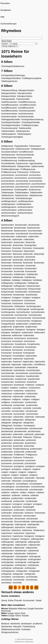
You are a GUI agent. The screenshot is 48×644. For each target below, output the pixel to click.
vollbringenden (8, 542)
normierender (19, 414)
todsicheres (27, 530)
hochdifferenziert (26, 152)
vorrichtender (19, 580)
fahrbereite (15, 624)
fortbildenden (32, 274)
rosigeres (22, 472)
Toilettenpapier (8, 193)
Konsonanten (29, 600)
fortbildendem (20, 274)
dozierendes (18, 260)
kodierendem (27, 332)
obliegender (17, 423)
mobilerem (30, 385)
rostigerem (32, 472)
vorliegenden (34, 571)
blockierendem (8, 225)
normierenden (31, 411)
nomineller (37, 408)
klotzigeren (31, 330)
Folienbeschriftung (9, 90)
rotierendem (18, 478)
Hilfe (2, 17)
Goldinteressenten (9, 102)
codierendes (29, 239)
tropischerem (7, 533)
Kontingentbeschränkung (32, 119)
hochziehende (7, 315)
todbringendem (37, 522)
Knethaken (26, 629)
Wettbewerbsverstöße (11, 629)
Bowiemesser (7, 231)
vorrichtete (17, 583)
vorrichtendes (31, 580)
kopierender (29, 359)
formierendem (31, 268)
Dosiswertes (17, 251)
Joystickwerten (8, 330)
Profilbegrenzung (28, 169)
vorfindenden (33, 565)
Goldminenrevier (23, 149)
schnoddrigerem (30, 481)
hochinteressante (26, 114)
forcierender (6, 268)
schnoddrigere (22, 484)
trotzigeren (40, 536)
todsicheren (31, 527)
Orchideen (18, 426)
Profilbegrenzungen (30, 125)
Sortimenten (40, 513)
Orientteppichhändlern (11, 122)
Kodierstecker (7, 338)
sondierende (7, 501)
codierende (6, 239)
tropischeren (19, 533)
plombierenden (36, 428)
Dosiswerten (39, 248)
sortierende (31, 510)
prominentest (30, 463)
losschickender (36, 373)
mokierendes (30, 396)
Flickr (23, 613)
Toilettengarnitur (23, 131)
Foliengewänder (8, 99)
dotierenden (6, 254)
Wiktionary (22, 609)
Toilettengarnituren (9, 81)
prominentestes (8, 184)
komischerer (18, 341)
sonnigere (28, 504)
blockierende (34, 225)
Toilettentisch (39, 530)
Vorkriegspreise (8, 571)
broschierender (36, 234)
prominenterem (8, 175)
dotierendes (39, 254)
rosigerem (27, 469)
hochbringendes (8, 312)
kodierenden (40, 332)
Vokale (39, 600)
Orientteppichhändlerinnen (13, 66)
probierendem (36, 449)
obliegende (6, 423)
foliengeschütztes (25, 96)
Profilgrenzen (31, 455)
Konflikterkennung (9, 161)
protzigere (40, 466)
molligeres (6, 402)
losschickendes (8, 376)
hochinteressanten (9, 114)
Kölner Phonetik (15, 600)
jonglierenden (35, 324)
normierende (7, 414)
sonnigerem (6, 504)
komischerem (20, 338)
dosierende (30, 242)
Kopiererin (17, 362)
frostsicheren (30, 300)
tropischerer (6, 536)
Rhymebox (5, 3)
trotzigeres (25, 539)
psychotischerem (23, 184)
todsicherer (16, 530)
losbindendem (7, 367)
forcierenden (19, 266)
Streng (4, 600)
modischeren (7, 391)
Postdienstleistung (21, 449)
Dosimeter (17, 248)
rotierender (6, 481)
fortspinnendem (33, 286)
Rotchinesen (7, 478)
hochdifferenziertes (10, 111)
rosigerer (13, 472)
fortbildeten (6, 280)
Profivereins (28, 458)
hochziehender (21, 315)
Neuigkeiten (6, 10)
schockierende (8, 490)
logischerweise (36, 163)
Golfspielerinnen (38, 149)
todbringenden (7, 524)
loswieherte (32, 382)
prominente (31, 460)
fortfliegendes (20, 286)
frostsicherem (17, 300)
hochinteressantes (26, 117)
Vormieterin (6, 577)
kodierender (17, 335)
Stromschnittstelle (22, 522)
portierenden (19, 440)
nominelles (6, 411)
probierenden (7, 452)
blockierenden (21, 225)
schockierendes (36, 490)
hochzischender (8, 321)
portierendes (18, 443)
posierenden (7, 446)
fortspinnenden (8, 289)
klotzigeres (16, 332)
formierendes (7, 274)
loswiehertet (19, 385)
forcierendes (18, 268)
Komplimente (21, 344)
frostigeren (17, 298)
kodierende (6, 335)
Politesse (37, 437)
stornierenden (7, 519)
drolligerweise (7, 146)
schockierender (22, 490)
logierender (16, 364)
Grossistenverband (9, 152)
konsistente (6, 350)
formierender (31, 271)
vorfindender (18, 568)
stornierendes (7, 522)
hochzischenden (24, 318)
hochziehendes (35, 315)
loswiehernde (21, 379)
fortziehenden (35, 292)
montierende (7, 405)
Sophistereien (7, 190)
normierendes (32, 414)
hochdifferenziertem (10, 105)
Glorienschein (7, 306)
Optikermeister (38, 166)
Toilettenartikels (8, 131)
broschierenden (8, 234)
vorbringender (7, 559)
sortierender (6, 513)
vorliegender (18, 574)
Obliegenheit (7, 426)
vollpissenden (34, 545)
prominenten (19, 460)
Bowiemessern (34, 228)
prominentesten (8, 181)
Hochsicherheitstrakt (25, 155)
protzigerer (6, 469)
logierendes (27, 364)
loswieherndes (7, 382)
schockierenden (38, 487)
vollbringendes (8, 545)
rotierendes (17, 481)
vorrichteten (6, 583)
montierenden (31, 402)
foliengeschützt (8, 149)
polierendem (7, 434)
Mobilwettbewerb (9, 166)
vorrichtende (7, 580)
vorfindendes (30, 568)
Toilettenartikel (25, 128)
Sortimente (6, 516)
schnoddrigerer (36, 484)
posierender (29, 446)
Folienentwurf (35, 146)
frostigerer (36, 298)
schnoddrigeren (8, 484)
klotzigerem (20, 330)
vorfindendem (21, 565)
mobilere (5, 388)
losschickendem (33, 370)
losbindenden (20, 367)
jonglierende (7, 327)
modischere (19, 391)
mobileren (40, 385)
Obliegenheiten (24, 166)
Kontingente (6, 356)
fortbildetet (38, 280)
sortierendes (18, 513)
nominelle (27, 408)
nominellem (6, 408)
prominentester (36, 181)
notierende (29, 417)
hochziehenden (38, 312)
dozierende (30, 257)
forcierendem (7, 266)
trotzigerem (29, 536)
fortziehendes (31, 295)
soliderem (5, 492)
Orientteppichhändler (31, 122)
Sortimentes (17, 516)
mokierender (18, 396)
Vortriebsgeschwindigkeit (12, 137)
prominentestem (35, 178)
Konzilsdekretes (8, 163)
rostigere (15, 475)
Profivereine (35, 172)
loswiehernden (8, 379)
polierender (40, 434)
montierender (19, 405)
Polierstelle (17, 437)
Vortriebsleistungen (24, 198)
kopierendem (31, 356)
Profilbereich (19, 455)
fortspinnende (21, 289)
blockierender (7, 228)
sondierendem (17, 498)
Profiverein (17, 458)
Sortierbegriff (28, 507)
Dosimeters (27, 248)
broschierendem (35, 231)
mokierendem (19, 394)
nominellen (17, 408)
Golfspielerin (20, 306)
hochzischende (39, 318)
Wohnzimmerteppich (10, 216)
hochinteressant (8, 155)
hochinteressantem (27, 111)
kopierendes (7, 362)
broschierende (22, 234)
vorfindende (6, 568)
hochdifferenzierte (9, 108)
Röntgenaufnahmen (10, 632)
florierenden (6, 263)
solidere (23, 492)
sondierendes (31, 501)
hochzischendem (9, 318)
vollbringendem (37, 539)
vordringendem (34, 559)
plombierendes (34, 431)
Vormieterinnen (8, 198)
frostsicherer (18, 303)
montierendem (17, 402)
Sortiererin (29, 513)
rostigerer (24, 475)
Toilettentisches (21, 195)
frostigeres (6, 300)
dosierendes (18, 245)
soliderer (31, 492)
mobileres (23, 388)
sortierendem (7, 510)
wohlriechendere (25, 210)
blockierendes (20, 228)
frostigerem (6, 298)
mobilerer (14, 388)
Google (31, 609)
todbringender (33, 524)
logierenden (40, 362)
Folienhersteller (23, 99)
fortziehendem (21, 292)
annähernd (38, 624)
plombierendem (22, 428)
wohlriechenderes (25, 213)
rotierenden (30, 478)
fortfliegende (33, 283)
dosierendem (7, 242)
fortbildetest (27, 280)
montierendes (32, 405)
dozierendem (7, 257)
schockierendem (23, 487)
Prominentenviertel (9, 128)
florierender (28, 263)
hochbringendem (34, 306)
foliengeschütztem (26, 90)
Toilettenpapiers (22, 193)
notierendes (6, 420)
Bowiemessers (20, 231)
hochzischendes (23, 321)
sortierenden (19, 510)
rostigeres (33, 475)
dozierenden (19, 257)
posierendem (31, 443)
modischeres (7, 394)
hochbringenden (8, 309)
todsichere (6, 530)
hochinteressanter (9, 117)
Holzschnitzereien (9, 158)
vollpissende (7, 548)
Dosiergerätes (31, 245)
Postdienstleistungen (10, 169)
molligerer (35, 399)
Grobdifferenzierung (27, 102)
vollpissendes (31, 548)
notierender (40, 417)
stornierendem (30, 516)
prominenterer (7, 178)
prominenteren (22, 175)
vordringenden (7, 562)
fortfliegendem (7, 283)
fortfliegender (7, 286)
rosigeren (36, 469)
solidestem (6, 495)
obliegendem (18, 420)
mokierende (6, 396)
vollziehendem (7, 551)
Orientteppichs (8, 428)
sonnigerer (38, 504)
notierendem (7, 417)
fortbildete (16, 280)
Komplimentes (34, 344)
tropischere (30, 533)
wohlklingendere (8, 204)
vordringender (33, 562)
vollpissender (19, 548)
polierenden (18, 434)
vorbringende (35, 556)
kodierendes (29, 335)
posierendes (7, 449)
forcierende (31, 266)
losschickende (22, 373)
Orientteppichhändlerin (11, 78)
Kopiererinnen (22, 163)
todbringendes (7, 527)
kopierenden (7, 359)
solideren (15, 492)
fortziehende (7, 295)
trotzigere (5, 539)
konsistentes (29, 350)
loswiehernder (34, 379)
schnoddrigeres (8, 487)
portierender (7, 443)
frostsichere (6, 303)
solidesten (16, 495)
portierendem (7, 440)
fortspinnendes (8, 292)
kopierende (18, 359)
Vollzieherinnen (36, 195)
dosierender (6, 245)
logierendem (28, 362)
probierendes (7, 455)
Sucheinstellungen (9, 24)
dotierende (17, 254)
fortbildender (18, 277)
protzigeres (17, 469)
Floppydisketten (21, 146)
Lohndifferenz (39, 364)
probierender (31, 452)
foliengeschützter (9, 96)
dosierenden (19, 242)
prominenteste (22, 181)
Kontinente (17, 353)
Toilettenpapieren (9, 134)
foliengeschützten (9, 93)
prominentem (7, 460)
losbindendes (19, 370)
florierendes (39, 263)
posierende (18, 446)
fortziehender (19, 295)
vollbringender (34, 542)
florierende (17, 263)
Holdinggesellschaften (11, 119)
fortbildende (6, 277)
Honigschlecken (8, 324)
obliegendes (28, 423)
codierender (17, 239)
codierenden (34, 237)
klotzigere (41, 330)
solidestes (6, 498)
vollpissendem (21, 545)
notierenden (18, 417)
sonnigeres (6, 507)
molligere (26, 399)
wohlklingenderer (24, 204)
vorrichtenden (32, 577)
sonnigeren (17, 504)
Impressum (29, 642)
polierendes (6, 437)
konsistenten (31, 347)
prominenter (6, 463)
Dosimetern (6, 248)
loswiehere (20, 376)
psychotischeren (39, 184)
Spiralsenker (7, 626)
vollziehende (33, 551)
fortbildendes (30, 277)
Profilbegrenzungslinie (32, 78)
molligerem (6, 399)
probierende (19, 452)
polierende (29, 434)
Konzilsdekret (19, 356)
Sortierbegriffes (21, 190)
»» (36, 587)
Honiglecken (37, 321)
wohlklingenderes (9, 207)
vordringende (21, 562)
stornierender (32, 519)
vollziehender (7, 554)
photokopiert (26, 624)
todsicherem (20, 527)
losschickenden (8, 373)
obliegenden (30, 420)
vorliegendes (30, 574)
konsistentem (19, 347)
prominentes (18, 463)
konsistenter (17, 350)
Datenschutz (19, 642)
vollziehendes (20, 554)
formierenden (7, 271)
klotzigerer (6, 332)
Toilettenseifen (36, 193)
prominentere (35, 175)
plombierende (7, 431)
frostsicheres (30, 303)
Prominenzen (7, 466)
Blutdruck (5, 624)
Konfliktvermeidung (26, 161)
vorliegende (6, 574)
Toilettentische (7, 195)
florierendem (30, 260)
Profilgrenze (6, 458)
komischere (6, 341)
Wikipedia (13, 609)
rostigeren (6, 475)
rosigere (5, 472)
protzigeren (30, 466)
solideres (40, 492)
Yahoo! (17, 613)
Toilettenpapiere (24, 134)
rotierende (40, 478)
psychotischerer (22, 187)
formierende (19, 271)
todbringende (21, 524)
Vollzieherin (32, 554)
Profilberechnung (9, 172)
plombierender (20, 431)
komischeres (30, 341)
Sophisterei (17, 507)
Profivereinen (23, 172)
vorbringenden (22, 556)
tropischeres (18, 536)
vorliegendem (22, 571)
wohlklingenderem (9, 201)
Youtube (25, 616)
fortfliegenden (21, 283)
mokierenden (32, 394)
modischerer (30, 391)
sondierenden (30, 498)
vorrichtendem (18, 577)
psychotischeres (37, 187)
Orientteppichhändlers (11, 125)
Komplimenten (7, 344)
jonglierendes (31, 327)
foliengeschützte (25, 93)
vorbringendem (8, 556)
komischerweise (25, 158)
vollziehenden (21, 551)
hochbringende (23, 309)
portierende (31, 440)
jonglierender (19, 327)
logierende (6, 364)
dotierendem (29, 251)
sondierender (19, 501)
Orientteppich (29, 426)
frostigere (27, 298)
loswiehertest (7, 385)
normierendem (18, 411)
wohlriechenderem (25, 207)
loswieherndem (33, 376)
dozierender (6, 260)
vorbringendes (21, 559)
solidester (34, 495)
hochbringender (37, 309)
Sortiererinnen (35, 190)
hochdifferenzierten (28, 105)
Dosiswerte (6, 251)
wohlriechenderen (9, 210)
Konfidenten (6, 347)
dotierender (28, 254)
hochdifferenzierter (26, 108)
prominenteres (21, 178)
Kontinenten (6, 353)
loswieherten (20, 382)
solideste (25, 495)
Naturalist (17, 626)
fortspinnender (34, 289)
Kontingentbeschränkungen (13, 75)
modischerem (34, 388)
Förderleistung (29, 626)
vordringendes (7, 565)
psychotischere (8, 187)
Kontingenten (29, 353)
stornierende (20, 519)
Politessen (28, 437)
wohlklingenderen (26, 201)
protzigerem (19, 466)
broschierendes (8, 237)
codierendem (21, 237)
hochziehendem (23, 312)
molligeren (16, 399)
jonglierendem (22, 324)
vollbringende (21, 542)
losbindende (33, 367)
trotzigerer (15, 539)
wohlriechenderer (9, 213)
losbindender (7, 370)
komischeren (33, 338)
